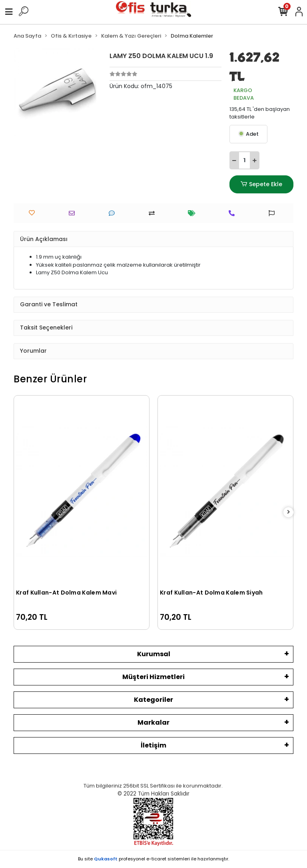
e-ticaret (156, 859)
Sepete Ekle (261, 184)
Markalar (153, 722)
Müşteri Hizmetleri (153, 677)
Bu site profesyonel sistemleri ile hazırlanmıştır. (153, 859)
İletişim (153, 745)
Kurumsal (154, 654)
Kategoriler (153, 700)
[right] (289, 512)
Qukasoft (106, 859)
